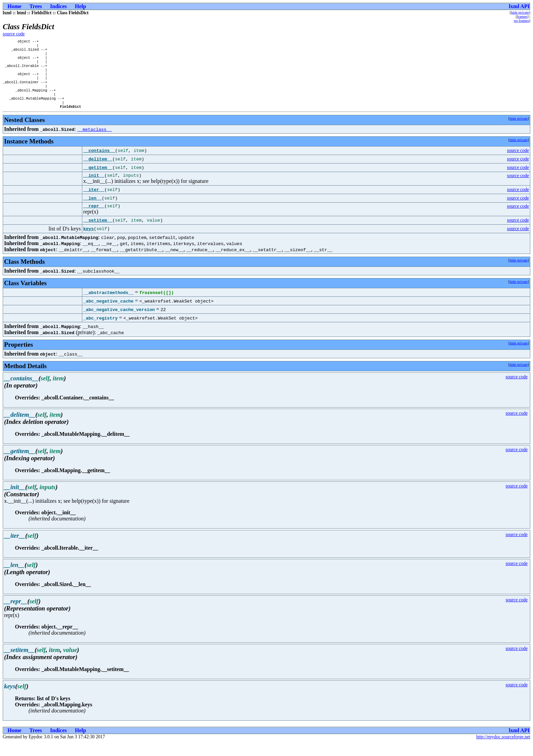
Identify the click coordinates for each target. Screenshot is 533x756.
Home (14, 6)
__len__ (93, 211)
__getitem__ (98, 179)
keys (89, 242)
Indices (58, 6)
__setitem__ (98, 234)
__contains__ (99, 162)
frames (522, 16)
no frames (521, 20)
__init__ (94, 188)
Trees (36, 6)
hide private (520, 12)
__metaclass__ (94, 141)
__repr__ (94, 219)
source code (14, 34)
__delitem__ (98, 171)
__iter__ (94, 202)
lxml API (519, 6)
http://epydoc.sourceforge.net (503, 750)
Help (80, 6)
